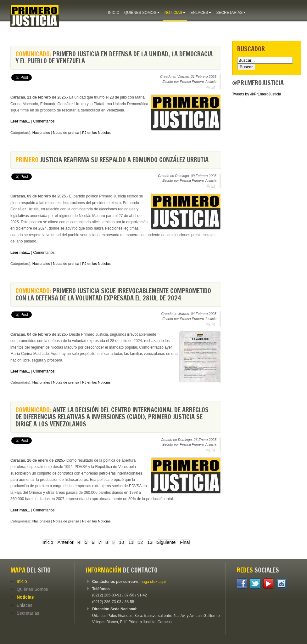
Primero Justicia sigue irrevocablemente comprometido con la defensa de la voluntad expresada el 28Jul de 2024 (113, 294)
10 (121, 542)
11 (131, 542)
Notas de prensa (66, 133)
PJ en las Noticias (96, 133)
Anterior (65, 542)
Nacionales (41, 133)
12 (140, 542)
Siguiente (166, 542)
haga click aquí (153, 582)
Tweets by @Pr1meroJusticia (257, 94)
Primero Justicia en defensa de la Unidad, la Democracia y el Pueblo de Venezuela (114, 57)
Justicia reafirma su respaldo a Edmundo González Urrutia (112, 160)
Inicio (48, 542)
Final (185, 542)
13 (150, 542)
